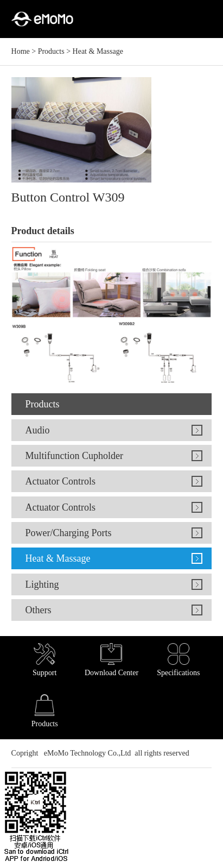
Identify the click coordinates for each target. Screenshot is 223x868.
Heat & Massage (98, 51)
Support (44, 660)
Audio (37, 430)
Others (38, 610)
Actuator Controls (60, 481)
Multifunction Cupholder (74, 456)
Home (21, 51)
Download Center (111, 660)
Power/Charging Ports (68, 533)
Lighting (42, 584)
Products (51, 51)
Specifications (178, 660)
